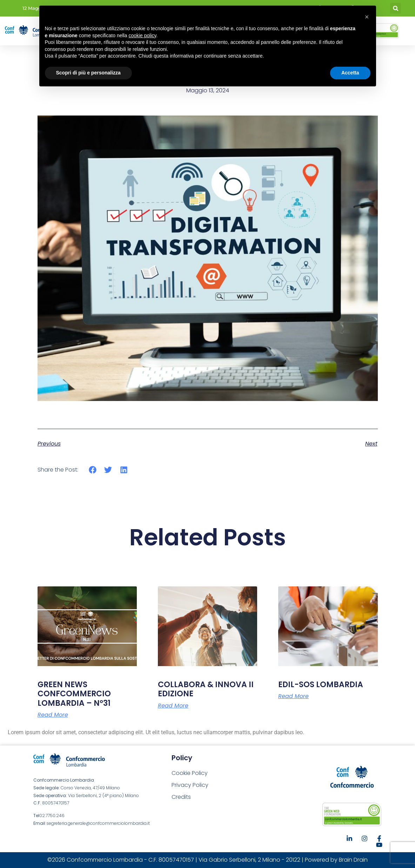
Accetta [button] (350, 73)
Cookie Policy (190, 773)
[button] (396, 8)
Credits (181, 797)
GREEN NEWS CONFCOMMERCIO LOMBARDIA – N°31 (74, 694)
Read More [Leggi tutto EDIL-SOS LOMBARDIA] (293, 696)
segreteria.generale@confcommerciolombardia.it (98, 823)
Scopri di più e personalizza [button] (88, 73)
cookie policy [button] (142, 35)
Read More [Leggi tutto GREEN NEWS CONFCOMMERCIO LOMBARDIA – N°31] (53, 715)
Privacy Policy (190, 785)
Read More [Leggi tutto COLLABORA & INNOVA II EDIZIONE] (173, 706)
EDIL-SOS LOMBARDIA (321, 685)
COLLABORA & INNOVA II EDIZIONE (206, 689)
